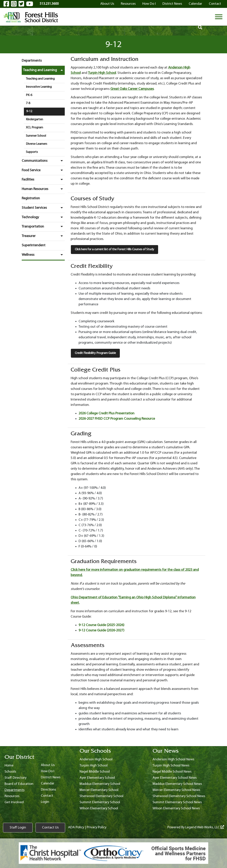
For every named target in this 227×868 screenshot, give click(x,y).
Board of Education (19, 784)
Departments (32, 61)
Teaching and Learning (44, 70)
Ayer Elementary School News (175, 778)
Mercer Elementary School (99, 790)
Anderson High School (96, 759)
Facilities (43, 180)
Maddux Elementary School (100, 784)
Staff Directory (15, 778)
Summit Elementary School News (177, 802)
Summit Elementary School (100, 802)
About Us (107, 4)
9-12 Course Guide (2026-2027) (101, 631)
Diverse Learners (37, 144)
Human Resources (43, 189)
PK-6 (29, 95)
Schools (10, 772)
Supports (32, 152)
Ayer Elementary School (97, 778)
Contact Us (50, 828)
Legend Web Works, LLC (205, 827)
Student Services (43, 208)
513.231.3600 (49, 4)
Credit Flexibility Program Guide (95, 353)
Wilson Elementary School (99, 808)
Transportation (43, 227)
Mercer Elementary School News (176, 790)
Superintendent (34, 245)
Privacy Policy (97, 827)
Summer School (36, 136)
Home (9, 766)
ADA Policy (76, 827)
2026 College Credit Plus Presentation (106, 413)
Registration (31, 198)
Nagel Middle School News (172, 772)
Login (45, 802)
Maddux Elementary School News (177, 784)
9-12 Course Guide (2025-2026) (101, 625)
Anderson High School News (173, 759)
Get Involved (14, 802)
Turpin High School (102, 73)
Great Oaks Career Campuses (132, 89)
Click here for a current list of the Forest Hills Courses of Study (114, 249)
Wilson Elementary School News (176, 808)
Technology (43, 217)
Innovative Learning (39, 87)
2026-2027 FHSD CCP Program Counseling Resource (117, 419)
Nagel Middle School (95, 772)
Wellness (43, 255)
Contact (215, 4)
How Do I (149, 4)
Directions (48, 790)
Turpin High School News (171, 766)
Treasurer (43, 236)
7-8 (28, 103)
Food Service (43, 170)
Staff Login (18, 828)
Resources (128, 4)
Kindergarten (34, 119)
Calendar (195, 4)
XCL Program (34, 128)
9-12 (29, 111)
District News (172, 4)
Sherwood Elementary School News (179, 796)
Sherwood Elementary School (101, 796)
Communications (43, 161)
